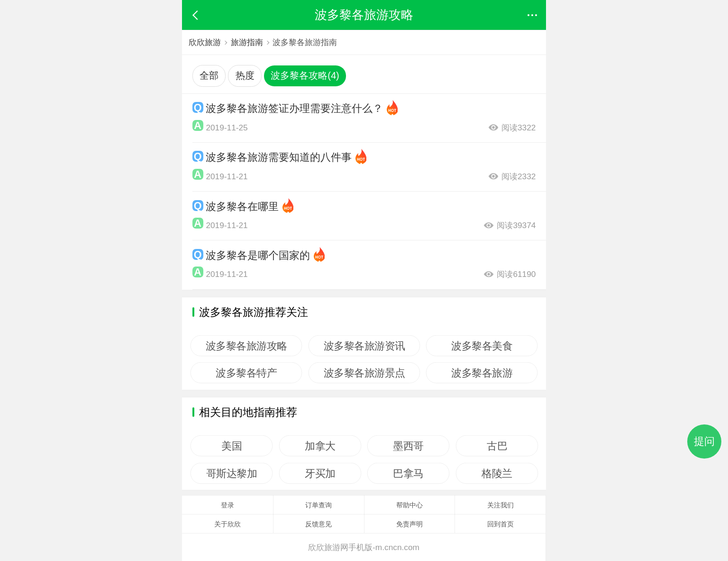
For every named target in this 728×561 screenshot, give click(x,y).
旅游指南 (247, 42)
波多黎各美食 (482, 346)
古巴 (497, 446)
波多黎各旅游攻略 (246, 346)
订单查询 (318, 505)
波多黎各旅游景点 (364, 373)
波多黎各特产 (246, 373)
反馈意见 (318, 524)
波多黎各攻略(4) (305, 75)
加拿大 (320, 446)
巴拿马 (409, 473)
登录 (227, 505)
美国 (232, 446)
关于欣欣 (227, 524)
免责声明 (409, 524)
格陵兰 (497, 473)
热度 (245, 75)
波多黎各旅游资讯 (364, 346)
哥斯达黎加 (232, 473)
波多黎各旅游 (482, 373)
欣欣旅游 (205, 42)
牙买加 (320, 473)
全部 (209, 75)
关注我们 (500, 505)
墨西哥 (409, 446)
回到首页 (500, 524)
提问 (704, 441)
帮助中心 (409, 505)
